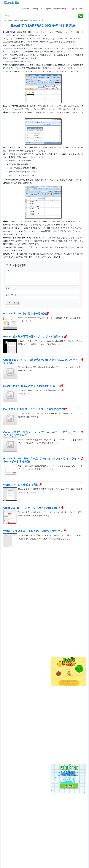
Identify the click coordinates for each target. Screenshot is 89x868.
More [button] (82, 9)
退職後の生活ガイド (61, 9)
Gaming (35, 9)
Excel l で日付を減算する (14, 32)
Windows (26, 9)
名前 (8, 288)
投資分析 (74, 9)
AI (41, 9)
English (48, 9)
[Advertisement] (68, 618)
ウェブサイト (11, 295)
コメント (10, 271)
